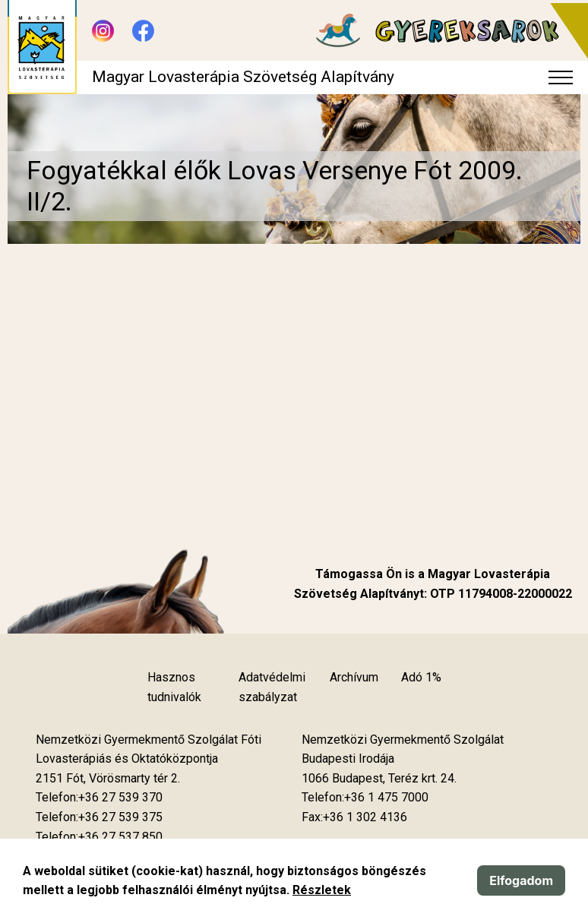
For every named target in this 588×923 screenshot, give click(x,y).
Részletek (322, 890)
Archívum (354, 677)
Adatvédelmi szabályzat (272, 687)
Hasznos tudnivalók (174, 687)
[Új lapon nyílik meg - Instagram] (103, 31)
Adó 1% (421, 677)
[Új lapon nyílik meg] (108, 779)
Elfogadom (521, 880)
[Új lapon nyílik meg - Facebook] (143, 31)
